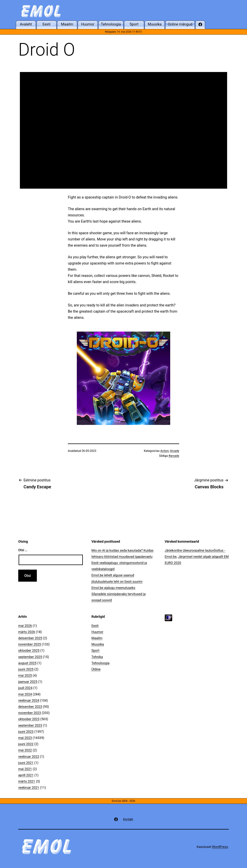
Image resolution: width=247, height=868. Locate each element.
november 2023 (30, 713)
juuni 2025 (26, 669)
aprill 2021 (26, 775)
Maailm (97, 638)
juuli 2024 (25, 688)
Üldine (96, 669)
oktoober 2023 (29, 719)
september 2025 (30, 657)
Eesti (95, 626)
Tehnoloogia (100, 663)
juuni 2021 (26, 763)
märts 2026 (27, 632)
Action (165, 451)
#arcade (174, 456)
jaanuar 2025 (28, 682)
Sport (95, 650)
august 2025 (27, 663)
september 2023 (30, 725)
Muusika (98, 644)
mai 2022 (25, 750)
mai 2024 (25, 694)
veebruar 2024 (29, 700)
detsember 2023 (30, 707)
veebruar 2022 (29, 757)
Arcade (175, 451)
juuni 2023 (26, 732)
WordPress (220, 847)
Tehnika (97, 657)
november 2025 (30, 644)
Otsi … (23, 550)
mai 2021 (25, 769)
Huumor (97, 632)
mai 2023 (25, 738)
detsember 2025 (30, 638)
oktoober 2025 (29, 650)
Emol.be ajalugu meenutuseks (113, 588)
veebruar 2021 (29, 788)
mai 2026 (25, 626)
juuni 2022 (26, 744)
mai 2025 (25, 675)
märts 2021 (27, 781)
